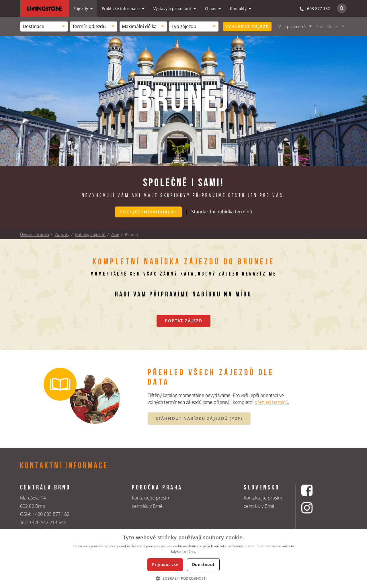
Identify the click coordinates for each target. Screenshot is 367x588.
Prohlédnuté (327, 26)
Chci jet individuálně (148, 212)
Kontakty (239, 8)
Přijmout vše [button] (165, 564)
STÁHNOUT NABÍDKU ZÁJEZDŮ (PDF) (199, 418)
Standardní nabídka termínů (222, 211)
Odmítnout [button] (203, 564)
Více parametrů (292, 26)
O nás (211, 8)
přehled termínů (271, 402)
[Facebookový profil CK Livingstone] (314, 490)
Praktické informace (121, 8)
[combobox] (44, 26)
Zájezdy (81, 8)
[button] (183, 578)
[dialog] (183, 558)
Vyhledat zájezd (247, 26)
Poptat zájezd (184, 320)
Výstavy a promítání (173, 8)
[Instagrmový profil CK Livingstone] (314, 508)
